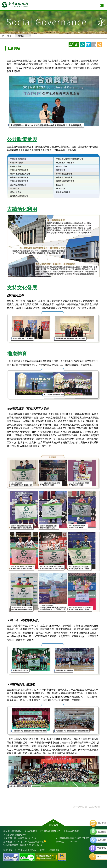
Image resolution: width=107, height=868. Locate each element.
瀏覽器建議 (54, 850)
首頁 (9, 36)
